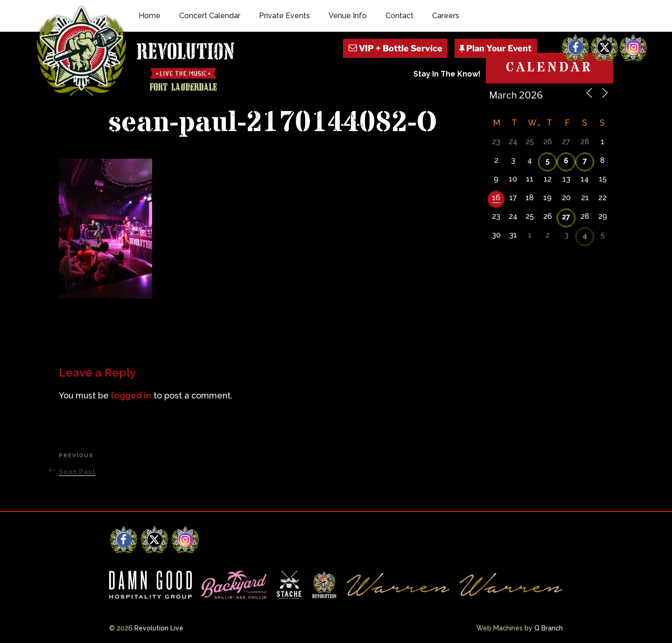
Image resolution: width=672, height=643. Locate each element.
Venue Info (348, 16)
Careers (446, 16)
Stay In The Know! (447, 74)
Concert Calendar (210, 16)
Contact (399, 16)
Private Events (284, 16)
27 (566, 217)
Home (150, 16)
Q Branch (549, 628)
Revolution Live (159, 628)
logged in (131, 395)
